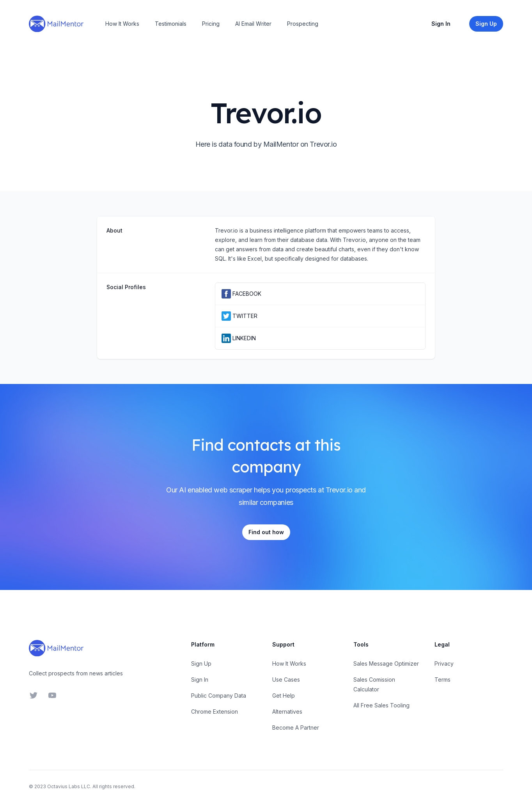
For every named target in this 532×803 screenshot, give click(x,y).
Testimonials (171, 24)
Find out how (266, 532)
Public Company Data (219, 696)
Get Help (284, 696)
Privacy (444, 664)
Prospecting (303, 24)
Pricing (211, 24)
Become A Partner (296, 727)
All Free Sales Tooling (381, 705)
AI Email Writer (253, 24)
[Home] (56, 24)
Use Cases (286, 680)
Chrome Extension (215, 712)
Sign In (441, 24)
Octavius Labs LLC (69, 786)
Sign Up (201, 664)
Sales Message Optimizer (386, 664)
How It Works (122, 24)
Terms (442, 680)
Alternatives (287, 712)
